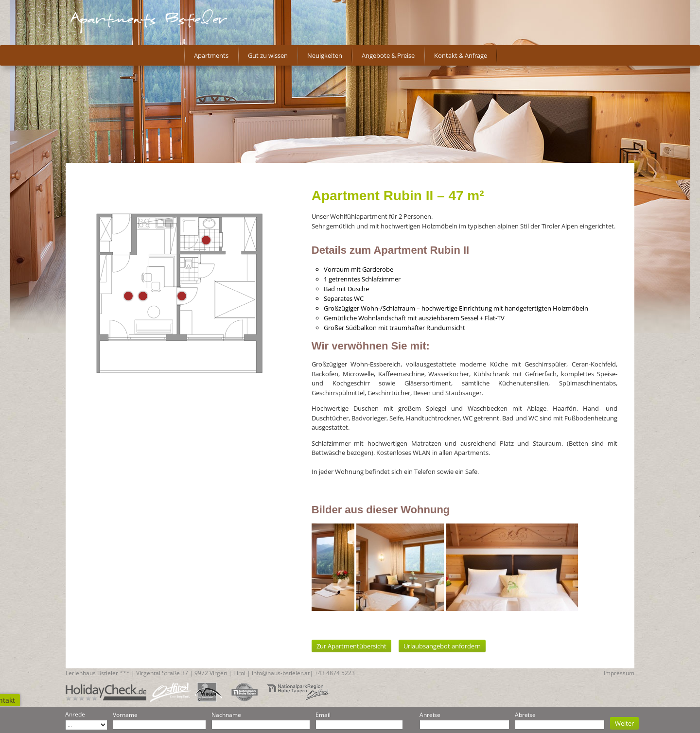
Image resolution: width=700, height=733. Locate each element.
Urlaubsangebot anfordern (442, 646)
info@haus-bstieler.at (281, 673)
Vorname (125, 715)
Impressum (619, 673)
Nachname (226, 715)
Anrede (75, 714)
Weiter (624, 723)
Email (323, 715)
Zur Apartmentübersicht (351, 646)
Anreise (430, 715)
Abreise (525, 715)
